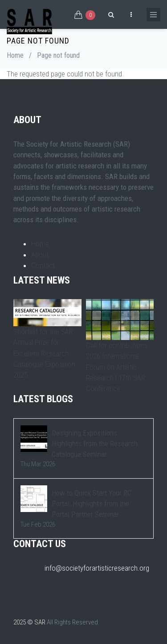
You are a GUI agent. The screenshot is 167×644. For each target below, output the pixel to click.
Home (15, 55)
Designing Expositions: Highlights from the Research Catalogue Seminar (95, 444)
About (40, 255)
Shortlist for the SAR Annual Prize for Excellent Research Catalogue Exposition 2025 (44, 353)
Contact (43, 265)
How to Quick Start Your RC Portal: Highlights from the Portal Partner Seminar (92, 504)
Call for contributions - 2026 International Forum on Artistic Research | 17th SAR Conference (118, 367)
